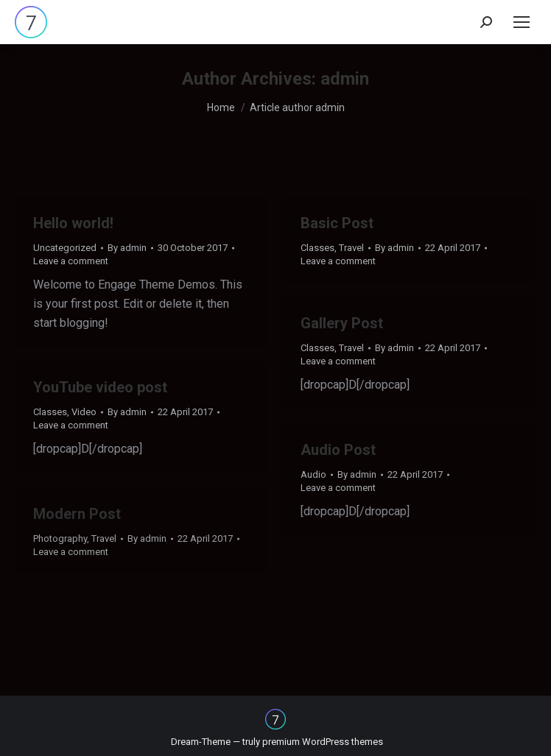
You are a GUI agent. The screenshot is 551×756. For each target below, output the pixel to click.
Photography (60, 538)
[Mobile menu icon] (522, 22)
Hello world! (73, 223)
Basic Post (337, 223)
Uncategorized (65, 248)
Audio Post (338, 450)
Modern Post (77, 514)
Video (84, 412)
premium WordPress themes (323, 742)
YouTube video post (100, 387)
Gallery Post (342, 323)
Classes (317, 248)
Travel (351, 248)
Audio (313, 474)
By (127, 248)
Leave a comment (71, 261)
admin (345, 79)
